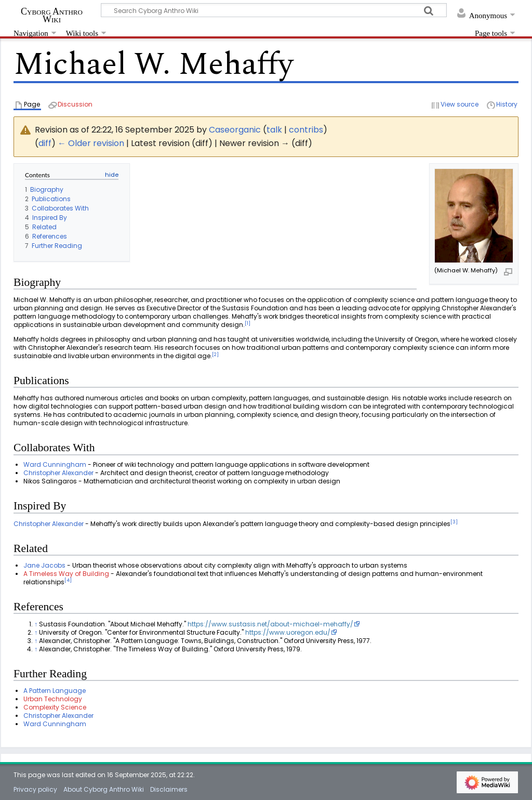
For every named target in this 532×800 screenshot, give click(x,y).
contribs (306, 130)
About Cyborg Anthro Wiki (104, 789)
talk (274, 130)
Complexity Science (55, 707)
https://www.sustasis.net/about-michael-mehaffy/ (270, 624)
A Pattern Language (55, 691)
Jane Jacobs (44, 565)
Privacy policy (35, 789)
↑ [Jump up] (36, 624)
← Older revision (91, 143)
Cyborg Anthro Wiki (52, 15)
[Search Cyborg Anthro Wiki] (274, 10)
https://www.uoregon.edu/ (288, 632)
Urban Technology (53, 699)
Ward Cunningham (55, 464)
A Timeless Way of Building (66, 574)
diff (45, 143)
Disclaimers (169, 789)
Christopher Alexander (58, 473)
